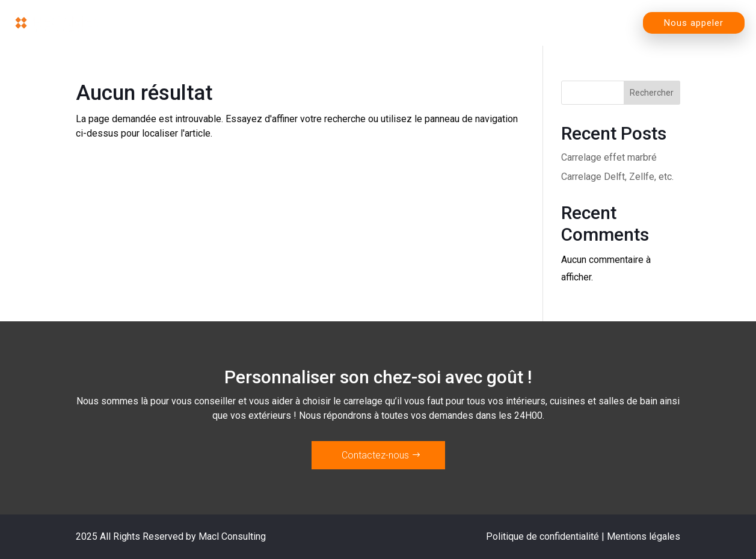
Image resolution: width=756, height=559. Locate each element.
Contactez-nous (375, 455)
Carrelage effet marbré (609, 157)
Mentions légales (644, 536)
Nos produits (277, 23)
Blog (549, 23)
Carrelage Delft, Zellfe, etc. (617, 177)
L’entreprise (467, 23)
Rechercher (652, 93)
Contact (603, 23)
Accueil (195, 23)
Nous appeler (694, 23)
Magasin (373, 23)
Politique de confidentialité (542, 536)
